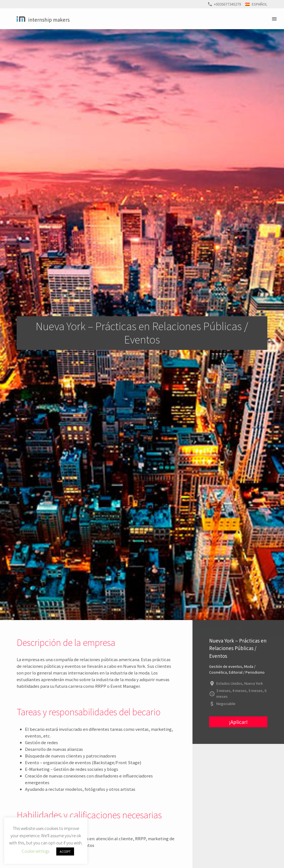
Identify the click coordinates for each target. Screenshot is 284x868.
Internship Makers (49, 20)
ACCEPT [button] (65, 851)
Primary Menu (275, 19)
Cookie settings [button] (35, 851)
